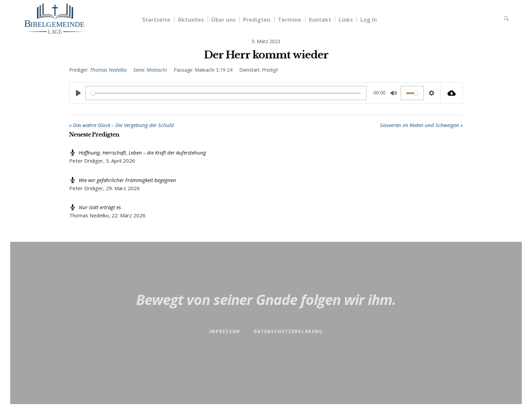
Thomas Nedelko (108, 70)
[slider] (226, 93)
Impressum (225, 332)
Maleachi (157, 70)
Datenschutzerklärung (288, 332)
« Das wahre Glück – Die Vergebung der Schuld (121, 125)
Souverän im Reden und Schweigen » (421, 125)
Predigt (270, 70)
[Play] (78, 93)
